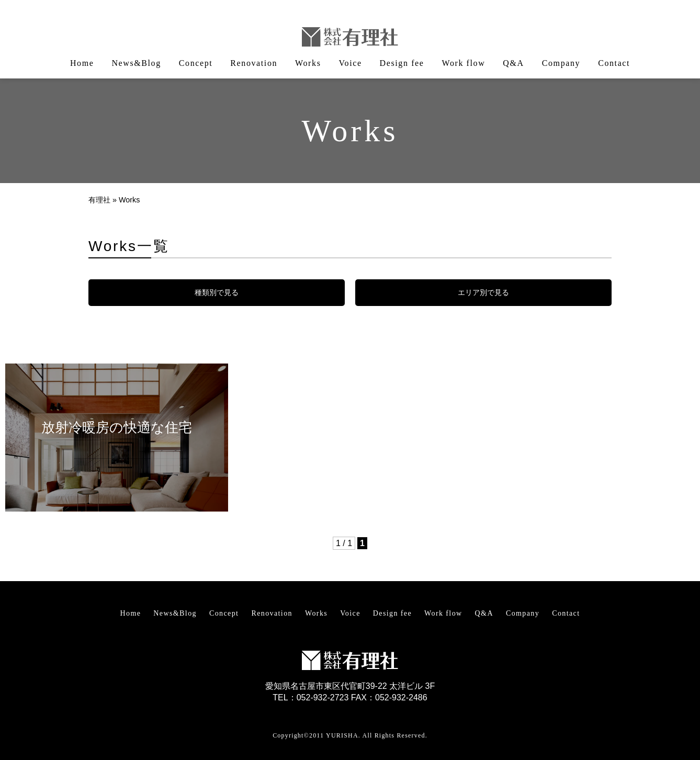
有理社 (99, 200)
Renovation (254, 63)
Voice (350, 63)
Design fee (402, 63)
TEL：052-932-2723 (311, 697)
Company (561, 63)
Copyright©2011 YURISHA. (317, 735)
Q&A (513, 63)
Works (308, 63)
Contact (614, 63)
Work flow (463, 63)
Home (82, 63)
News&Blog (136, 63)
